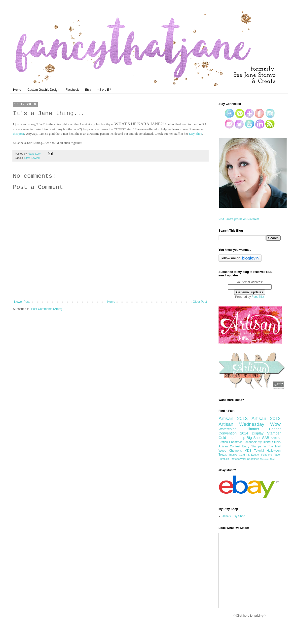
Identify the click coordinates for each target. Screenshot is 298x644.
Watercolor (227, 429)
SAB (266, 438)
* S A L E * (104, 90)
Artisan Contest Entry (234, 446)
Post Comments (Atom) (47, 309)
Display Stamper (266, 433)
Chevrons (235, 451)
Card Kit (244, 455)
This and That (267, 459)
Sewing (35, 158)
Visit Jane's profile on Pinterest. (239, 219)
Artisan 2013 (233, 418)
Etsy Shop (195, 134)
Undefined (253, 459)
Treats (223, 455)
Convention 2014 (233, 433)
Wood (222, 451)
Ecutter (255, 455)
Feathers (267, 455)
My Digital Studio (269, 442)
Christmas (236, 442)
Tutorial (259, 451)
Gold (222, 438)
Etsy (88, 90)
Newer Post (22, 302)
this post (18, 134)
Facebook (72, 90)
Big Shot (254, 438)
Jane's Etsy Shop (234, 516)
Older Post (200, 302)
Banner (275, 429)
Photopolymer (238, 459)
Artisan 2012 (266, 418)
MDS (248, 451)
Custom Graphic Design (43, 90)
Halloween (274, 451)
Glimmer (252, 429)
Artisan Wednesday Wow (250, 424)
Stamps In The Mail (266, 446)
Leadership (236, 438)
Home (17, 90)
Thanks (233, 455)
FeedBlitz (258, 297)
